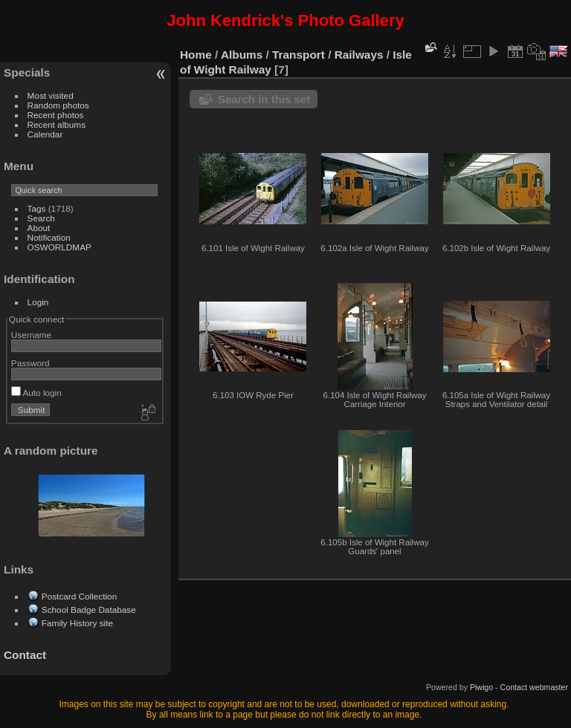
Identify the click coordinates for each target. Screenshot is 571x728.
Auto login (36, 393)
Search (41, 218)
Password (30, 363)
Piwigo (481, 687)
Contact (25, 655)
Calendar (45, 134)
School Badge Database (89, 610)
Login (38, 302)
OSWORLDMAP (59, 247)
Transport (299, 55)
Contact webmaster (534, 687)
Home (196, 55)
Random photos (58, 105)
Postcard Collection (79, 596)
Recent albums (57, 124)
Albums (242, 55)
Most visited (51, 95)
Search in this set (264, 99)
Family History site (77, 623)
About (39, 228)
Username (31, 335)
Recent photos (56, 115)
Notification (49, 237)
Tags (37, 208)
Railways (359, 55)
